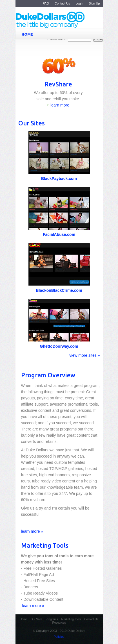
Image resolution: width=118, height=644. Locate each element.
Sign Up (94, 3)
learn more (60, 105)
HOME (60, 34)
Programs (52, 619)
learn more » (32, 531)
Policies (59, 637)
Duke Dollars (63, 20)
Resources (59, 623)
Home (24, 619)
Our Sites (37, 619)
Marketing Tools (71, 619)
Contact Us (62, 3)
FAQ (46, 3)
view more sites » (84, 355)
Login (79, 3)
